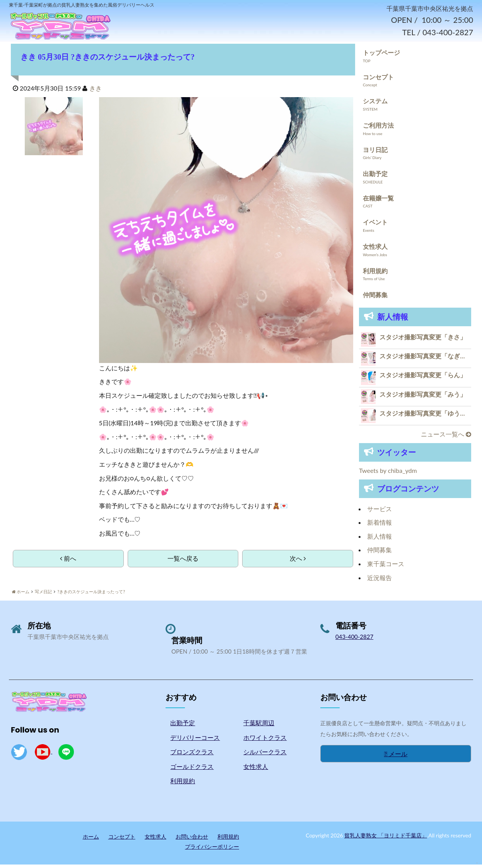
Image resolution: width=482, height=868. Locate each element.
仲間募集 (375, 298)
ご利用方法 (378, 129)
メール (396, 757)
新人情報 (379, 539)
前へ (68, 562)
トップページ (381, 56)
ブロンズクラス (192, 755)
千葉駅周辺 (259, 726)
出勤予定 (375, 177)
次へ (298, 562)
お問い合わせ (192, 840)
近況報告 (379, 581)
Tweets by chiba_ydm (388, 474)
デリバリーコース (195, 740)
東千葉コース (386, 567)
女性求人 (375, 250)
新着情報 (379, 526)
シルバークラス (265, 755)
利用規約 (375, 274)
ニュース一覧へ (446, 437)
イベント (375, 225)
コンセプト (378, 80)
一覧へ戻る (183, 562)
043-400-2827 (354, 640)
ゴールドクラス (192, 770)
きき (96, 92)
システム (375, 104)
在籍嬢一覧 (378, 201)
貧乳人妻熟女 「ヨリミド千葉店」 (386, 839)
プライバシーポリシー (212, 850)
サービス (379, 512)
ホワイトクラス (265, 740)
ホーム (91, 840)
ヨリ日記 (375, 153)
